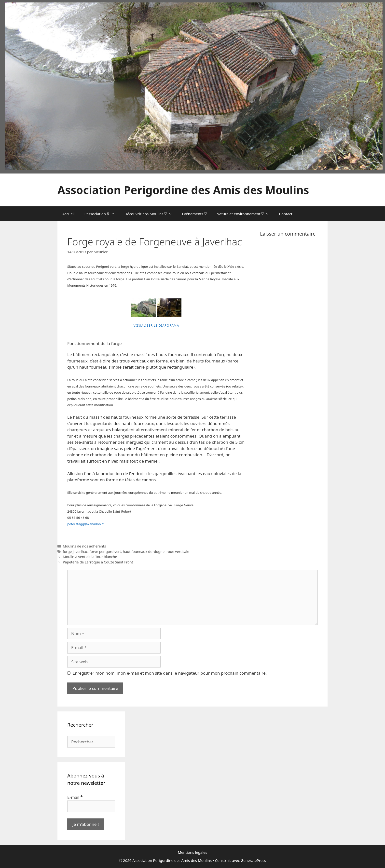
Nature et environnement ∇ (245, 214)
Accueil (68, 214)
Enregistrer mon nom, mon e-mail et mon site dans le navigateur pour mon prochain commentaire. (170, 673)
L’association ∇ (102, 214)
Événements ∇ (194, 214)
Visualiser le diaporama (156, 325)
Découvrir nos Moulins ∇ (151, 214)
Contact (286, 214)
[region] (194, 86)
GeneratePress (253, 860)
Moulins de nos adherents (84, 546)
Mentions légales (192, 852)
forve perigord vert (105, 552)
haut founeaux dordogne (144, 552)
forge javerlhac (75, 552)
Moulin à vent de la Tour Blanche (90, 557)
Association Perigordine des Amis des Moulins (183, 190)
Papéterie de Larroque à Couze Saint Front (98, 562)
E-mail (75, 797)
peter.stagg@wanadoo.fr (86, 524)
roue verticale (178, 552)
